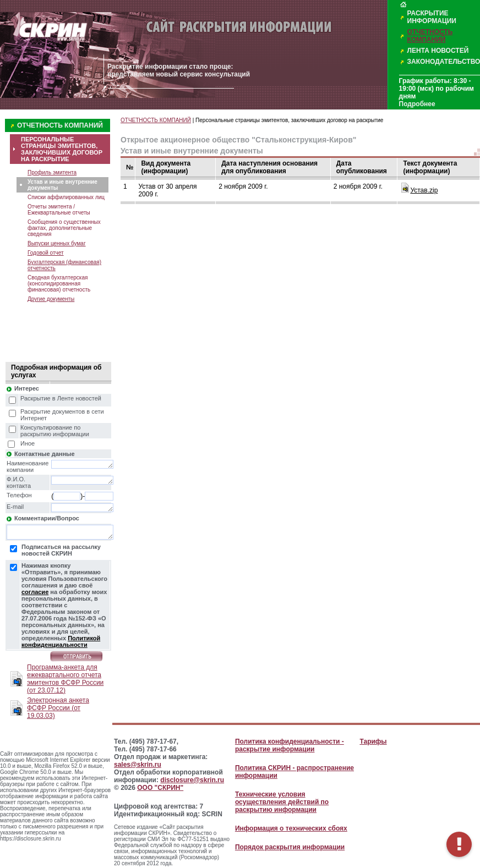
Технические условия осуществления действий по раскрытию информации (282, 802)
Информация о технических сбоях (291, 828)
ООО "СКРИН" (160, 788)
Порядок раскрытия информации (290, 847)
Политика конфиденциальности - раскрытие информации (290, 745)
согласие (35, 592)
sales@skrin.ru (138, 765)
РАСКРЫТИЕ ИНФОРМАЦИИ (432, 17)
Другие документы (51, 299)
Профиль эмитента (52, 172)
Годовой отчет (46, 253)
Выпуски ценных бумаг (57, 243)
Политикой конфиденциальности (61, 641)
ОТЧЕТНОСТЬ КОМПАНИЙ (430, 36)
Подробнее (417, 104)
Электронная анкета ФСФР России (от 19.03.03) (58, 708)
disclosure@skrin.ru (192, 780)
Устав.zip (424, 190)
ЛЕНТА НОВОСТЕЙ (438, 51)
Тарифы (373, 741)
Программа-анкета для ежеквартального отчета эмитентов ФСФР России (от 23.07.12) (65, 679)
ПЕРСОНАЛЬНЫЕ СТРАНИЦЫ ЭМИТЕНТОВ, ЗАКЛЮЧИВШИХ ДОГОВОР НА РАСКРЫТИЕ (62, 149)
